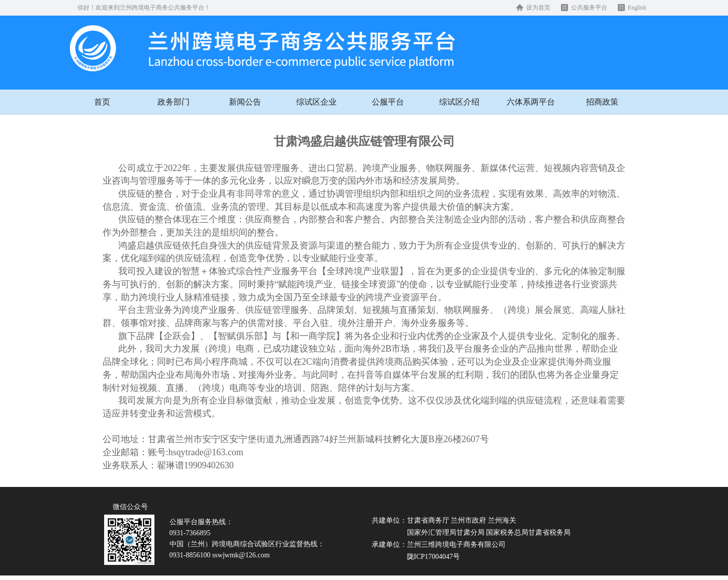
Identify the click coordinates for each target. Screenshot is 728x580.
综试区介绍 (459, 102)
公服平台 (388, 102)
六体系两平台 (531, 102)
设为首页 (538, 8)
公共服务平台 (589, 8)
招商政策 (602, 102)
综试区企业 (316, 102)
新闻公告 (245, 102)
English (637, 8)
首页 (102, 102)
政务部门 (174, 102)
